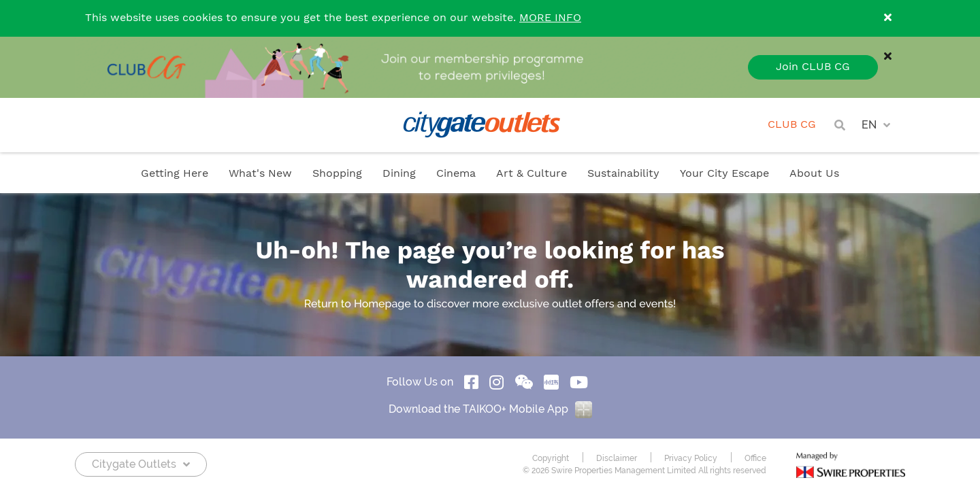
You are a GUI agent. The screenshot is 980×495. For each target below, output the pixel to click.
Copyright (551, 458)
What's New (260, 174)
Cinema (456, 174)
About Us (814, 174)
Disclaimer (617, 458)
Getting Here (175, 174)
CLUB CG (792, 125)
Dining (399, 174)
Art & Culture (532, 174)
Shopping (337, 174)
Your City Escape (724, 174)
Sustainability (623, 174)
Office (755, 458)
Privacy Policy (691, 458)
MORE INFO (550, 18)
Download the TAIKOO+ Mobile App (490, 409)
